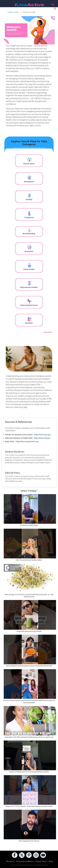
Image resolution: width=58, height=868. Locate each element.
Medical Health (13, 12)
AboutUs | (11, 861)
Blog (51, 861)
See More (48, 332)
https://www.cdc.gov (42, 435)
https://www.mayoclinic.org (27, 442)
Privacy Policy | (42, 861)
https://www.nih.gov (42, 438)
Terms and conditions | (25, 861)
